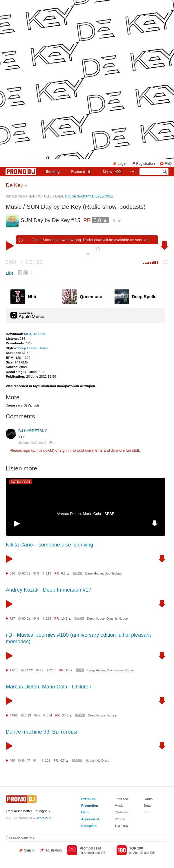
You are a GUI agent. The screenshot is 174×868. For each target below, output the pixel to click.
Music (113, 172)
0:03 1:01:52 (24, 262)
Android (89, 853)
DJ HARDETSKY (33, 431)
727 (12, 618)
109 (48, 760)
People (120, 819)
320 (80, 670)
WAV (77, 573)
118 (48, 573)
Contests (121, 812)
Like (10, 273)
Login (122, 164)
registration (53, 850)
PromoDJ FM (90, 848)
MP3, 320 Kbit (35, 334)
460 (12, 760)
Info (147, 812)
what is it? (45, 818)
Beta (147, 805)
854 (12, 573)
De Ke (14, 185)
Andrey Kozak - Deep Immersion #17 (49, 590)
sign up (29, 450)
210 (53, 670)
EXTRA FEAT (21, 482)
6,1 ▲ (65, 573)
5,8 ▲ (101, 220)
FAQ (168, 164)
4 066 (14, 715)
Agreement (90, 819)
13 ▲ (69, 670)
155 (48, 618)
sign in (65, 450)
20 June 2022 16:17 (32, 443)
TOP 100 (121, 826)
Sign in (29, 850)
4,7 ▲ (65, 760)
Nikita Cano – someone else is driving (49, 545)
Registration (146, 164)
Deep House (27, 348)
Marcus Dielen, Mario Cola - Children (49, 687)
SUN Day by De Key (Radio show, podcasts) (86, 207)
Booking (53, 172)
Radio (148, 799)
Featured (81, 172)
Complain (89, 826)
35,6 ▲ (67, 715)
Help (85, 812)
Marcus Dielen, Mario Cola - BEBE (85, 514)
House (43, 348)
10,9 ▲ (66, 618)
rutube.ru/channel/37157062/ (89, 196)
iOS (103, 853)
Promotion (90, 805)
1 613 (14, 670)
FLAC (77, 760)
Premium (88, 799)
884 (49, 715)
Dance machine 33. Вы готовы (41, 732)
